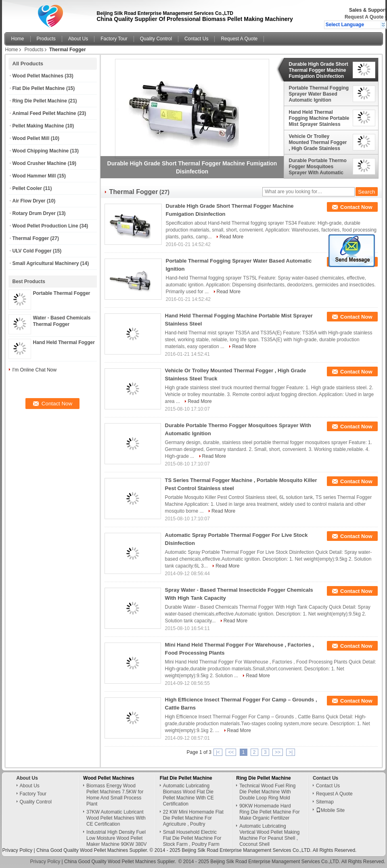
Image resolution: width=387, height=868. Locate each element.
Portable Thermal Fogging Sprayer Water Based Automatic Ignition (319, 94)
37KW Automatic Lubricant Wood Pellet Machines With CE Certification (116, 818)
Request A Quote (364, 17)
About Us (78, 39)
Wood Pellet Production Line (45, 226)
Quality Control (156, 39)
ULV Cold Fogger (32, 251)
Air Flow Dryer (29, 201)
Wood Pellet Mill (31, 138)
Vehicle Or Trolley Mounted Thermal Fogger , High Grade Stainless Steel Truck (318, 142)
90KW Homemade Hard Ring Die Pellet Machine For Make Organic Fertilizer (269, 812)
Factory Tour (114, 39)
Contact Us (196, 39)
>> (278, 752)
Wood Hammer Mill (34, 176)
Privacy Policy (18, 850)
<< (231, 752)
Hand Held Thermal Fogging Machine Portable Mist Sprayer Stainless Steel (319, 118)
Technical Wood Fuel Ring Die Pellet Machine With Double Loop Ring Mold (267, 792)
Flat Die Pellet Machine (39, 88)
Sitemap (325, 802)
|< (218, 752)
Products (46, 39)
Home (18, 39)
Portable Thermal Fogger (62, 293)
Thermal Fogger (31, 238)
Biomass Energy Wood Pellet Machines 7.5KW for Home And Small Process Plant (115, 795)
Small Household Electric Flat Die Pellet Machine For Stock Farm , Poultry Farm (192, 838)
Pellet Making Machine (38, 126)
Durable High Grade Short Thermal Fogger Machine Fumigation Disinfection (319, 70)
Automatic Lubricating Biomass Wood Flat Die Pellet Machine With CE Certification (188, 795)
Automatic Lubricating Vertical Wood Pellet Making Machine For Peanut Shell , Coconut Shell (269, 835)
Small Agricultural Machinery (46, 263)
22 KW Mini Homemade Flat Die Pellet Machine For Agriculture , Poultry (193, 818)
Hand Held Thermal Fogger (64, 342)
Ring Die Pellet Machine (40, 101)
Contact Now (356, 207)
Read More (231, 237)
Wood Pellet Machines (38, 76)
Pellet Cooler (27, 188)
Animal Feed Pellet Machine (44, 113)
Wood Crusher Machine (40, 163)
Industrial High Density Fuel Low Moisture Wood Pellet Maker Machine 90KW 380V (116, 838)
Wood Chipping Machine (41, 151)
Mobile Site (330, 810)
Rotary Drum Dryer (34, 213)
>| (291, 752)
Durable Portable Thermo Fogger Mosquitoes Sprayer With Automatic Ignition (318, 167)
